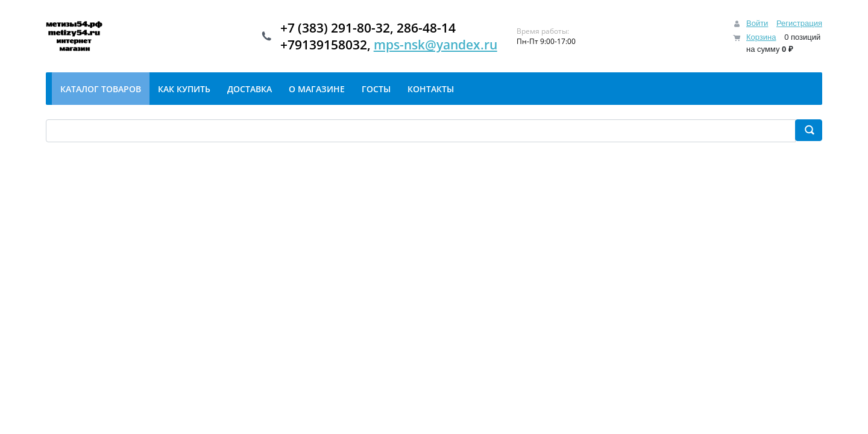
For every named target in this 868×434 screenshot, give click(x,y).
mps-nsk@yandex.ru (436, 45)
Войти (757, 23)
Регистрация (799, 23)
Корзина (761, 37)
